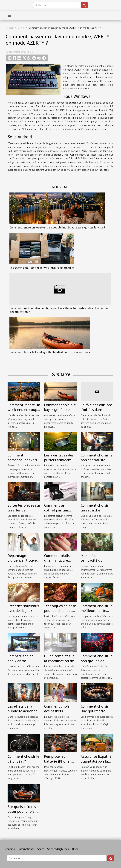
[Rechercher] (57, 5)
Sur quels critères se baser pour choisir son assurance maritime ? (24, 814)
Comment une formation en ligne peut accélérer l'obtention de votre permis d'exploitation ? (59, 310)
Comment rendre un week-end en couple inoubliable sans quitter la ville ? (57, 227)
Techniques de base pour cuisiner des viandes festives (60, 611)
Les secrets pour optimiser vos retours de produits (42, 268)
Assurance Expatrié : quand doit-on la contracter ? (97, 761)
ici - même (103, 106)
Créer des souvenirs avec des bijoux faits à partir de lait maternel (23, 613)
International (26, 849)
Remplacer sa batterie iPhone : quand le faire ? (58, 761)
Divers (21, 28)
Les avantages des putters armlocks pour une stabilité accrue (59, 462)
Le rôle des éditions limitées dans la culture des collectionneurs (97, 412)
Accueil (10, 28)
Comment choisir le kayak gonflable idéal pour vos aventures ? (50, 352)
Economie (10, 849)
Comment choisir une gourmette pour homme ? (95, 711)
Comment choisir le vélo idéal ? (23, 759)
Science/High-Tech (58, 849)
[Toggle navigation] (10, 16)
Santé (41, 849)
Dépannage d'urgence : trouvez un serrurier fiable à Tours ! (23, 563)
